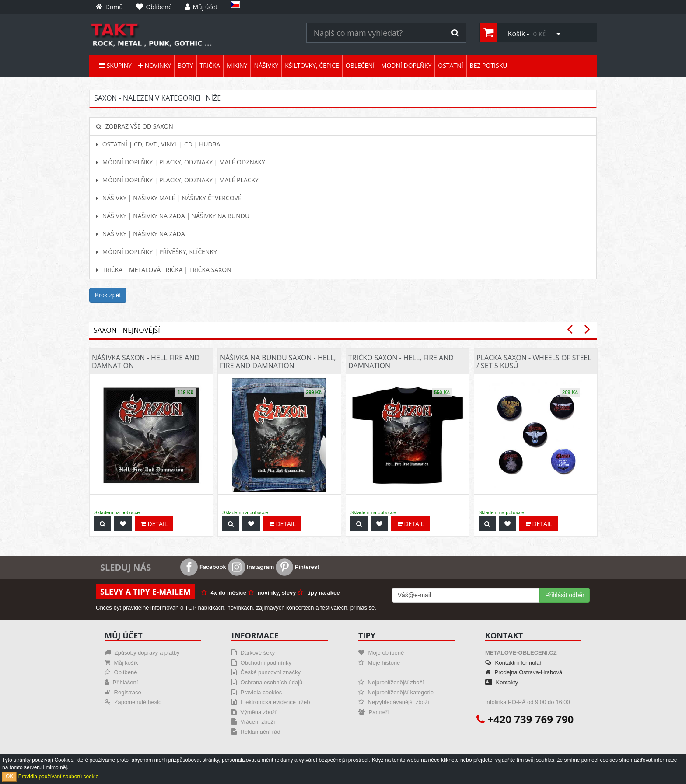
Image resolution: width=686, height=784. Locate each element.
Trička (210, 65)
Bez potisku (489, 65)
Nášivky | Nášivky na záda (141, 234)
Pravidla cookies (257, 692)
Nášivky (266, 65)
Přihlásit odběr (565, 595)
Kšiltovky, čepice (312, 65)
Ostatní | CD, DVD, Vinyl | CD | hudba (158, 144)
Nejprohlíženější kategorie (396, 692)
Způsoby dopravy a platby (142, 653)
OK (9, 777)
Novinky (155, 65)
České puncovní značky (266, 672)
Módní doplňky (406, 65)
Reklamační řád (256, 732)
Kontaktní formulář (513, 663)
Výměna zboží (254, 712)
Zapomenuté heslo (133, 702)
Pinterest (297, 567)
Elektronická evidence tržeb (271, 702)
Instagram (251, 567)
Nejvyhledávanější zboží (394, 702)
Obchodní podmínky (261, 663)
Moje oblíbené (381, 653)
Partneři (373, 712)
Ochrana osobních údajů (267, 682)
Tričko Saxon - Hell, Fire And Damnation (401, 362)
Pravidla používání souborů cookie (58, 777)
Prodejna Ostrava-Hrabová (524, 672)
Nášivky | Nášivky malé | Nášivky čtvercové (169, 198)
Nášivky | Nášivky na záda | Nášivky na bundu (173, 216)
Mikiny (237, 65)
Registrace (123, 692)
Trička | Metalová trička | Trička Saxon (164, 270)
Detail (154, 524)
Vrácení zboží (253, 722)
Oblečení (360, 65)
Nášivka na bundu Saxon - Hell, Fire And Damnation (278, 362)
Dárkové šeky (253, 653)
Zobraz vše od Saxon (135, 126)
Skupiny (115, 65)
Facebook (203, 567)
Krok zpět (108, 295)
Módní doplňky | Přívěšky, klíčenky (157, 252)
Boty (185, 65)
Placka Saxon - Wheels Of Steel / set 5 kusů (534, 362)
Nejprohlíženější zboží (391, 682)
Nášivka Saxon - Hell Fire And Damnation (146, 362)
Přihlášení (121, 682)
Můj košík (121, 663)
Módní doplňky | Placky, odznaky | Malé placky (177, 180)
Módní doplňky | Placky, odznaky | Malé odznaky (181, 162)
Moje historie (379, 663)
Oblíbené (121, 672)
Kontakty (502, 682)
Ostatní (450, 65)
